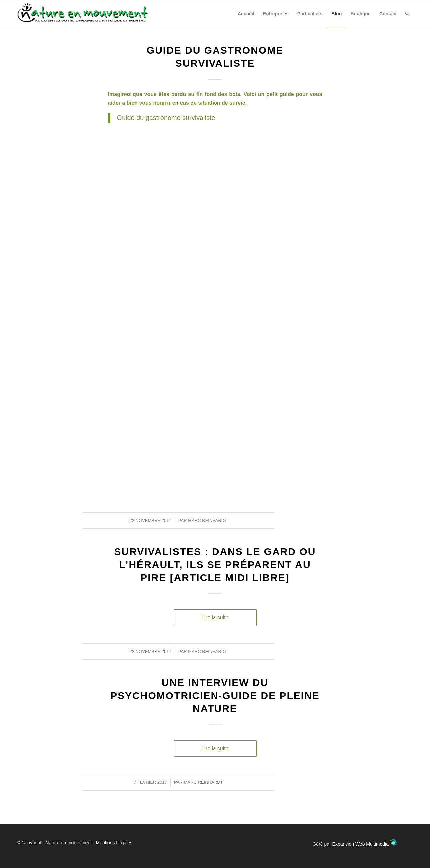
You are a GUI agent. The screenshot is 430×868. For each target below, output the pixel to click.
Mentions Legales (114, 843)
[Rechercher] (407, 14)
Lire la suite (215, 617)
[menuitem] (246, 14)
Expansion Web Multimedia (361, 844)
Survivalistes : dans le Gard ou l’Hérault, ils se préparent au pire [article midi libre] (215, 564)
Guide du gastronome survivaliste (166, 118)
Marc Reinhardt (208, 520)
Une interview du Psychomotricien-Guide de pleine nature (215, 695)
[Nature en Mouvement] (88, 14)
